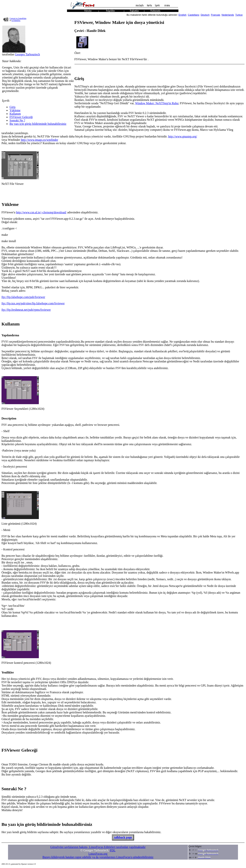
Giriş (13, 107)
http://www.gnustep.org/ (183, 136)
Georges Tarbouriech (27, 54)
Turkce (239, 15)
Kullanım (15, 114)
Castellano (193, 15)
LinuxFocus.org (98, 854)
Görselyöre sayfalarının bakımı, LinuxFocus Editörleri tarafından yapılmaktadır (98, 847)
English (182, 15)
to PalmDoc (16, 20)
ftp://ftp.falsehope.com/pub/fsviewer (23, 297)
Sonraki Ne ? (17, 120)
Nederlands (228, 15)
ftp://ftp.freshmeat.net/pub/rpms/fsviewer (26, 310)
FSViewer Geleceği (21, 117)
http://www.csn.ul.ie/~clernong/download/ (41, 212)
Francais (216, 15)
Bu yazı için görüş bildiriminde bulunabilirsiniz (38, 124)
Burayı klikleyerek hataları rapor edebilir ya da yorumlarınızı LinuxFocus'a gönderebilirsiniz (98, 857)
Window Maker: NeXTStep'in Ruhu (157, 103)
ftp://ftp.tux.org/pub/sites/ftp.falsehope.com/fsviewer (33, 303)
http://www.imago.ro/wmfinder (40, 140)
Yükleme (15, 110)
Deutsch (205, 15)
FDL (113, 850)
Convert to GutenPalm (18, 18)
